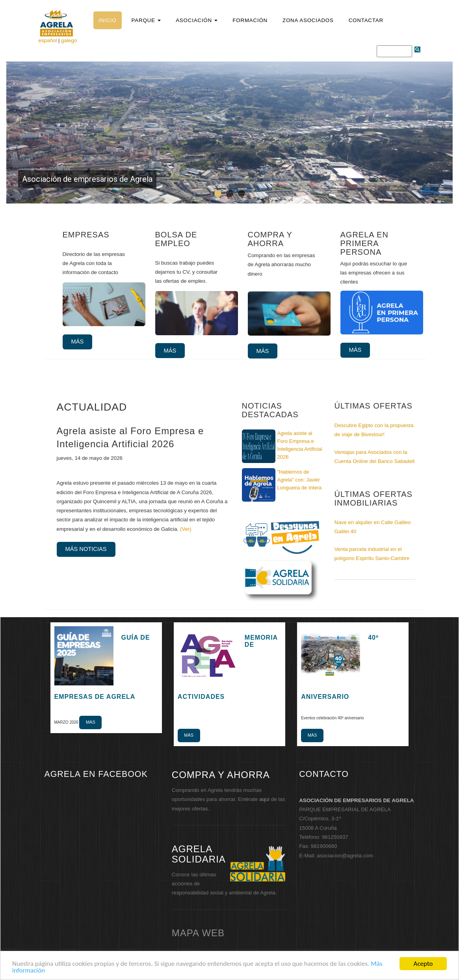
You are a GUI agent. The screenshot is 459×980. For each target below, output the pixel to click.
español (48, 40)
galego (69, 40)
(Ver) (186, 529)
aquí (264, 799)
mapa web (198, 933)
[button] (146, 20)
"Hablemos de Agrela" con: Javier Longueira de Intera (300, 480)
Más (78, 342)
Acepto (423, 964)
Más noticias (86, 549)
